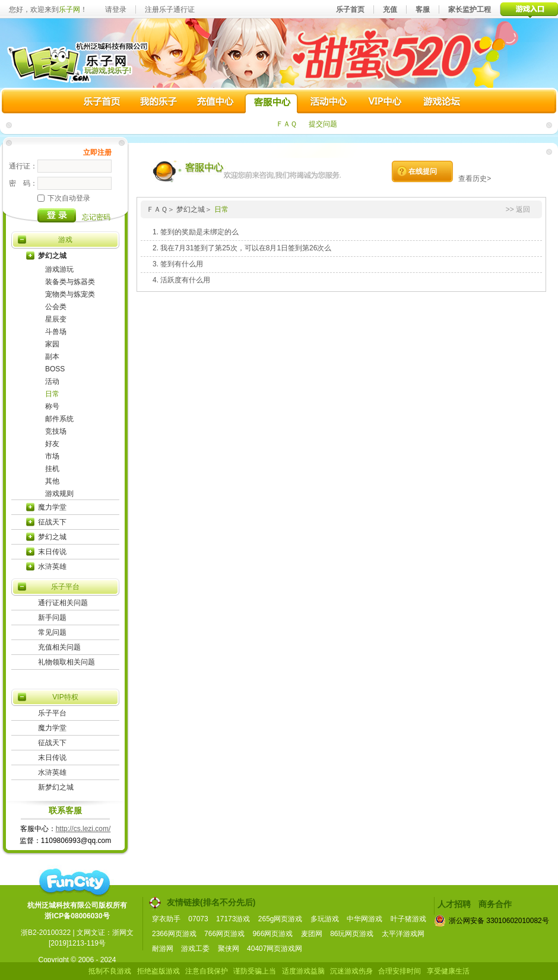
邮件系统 (59, 419)
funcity (74, 882)
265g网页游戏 (280, 919)
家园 (52, 344)
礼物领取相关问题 (66, 662)
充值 (390, 9)
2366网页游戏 (174, 934)
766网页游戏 (224, 934)
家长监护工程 (470, 9)
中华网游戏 (364, 919)
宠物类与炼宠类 (70, 294)
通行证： (23, 166)
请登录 (116, 9)
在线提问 (423, 171)
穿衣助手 (166, 919)
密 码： (23, 183)
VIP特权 (65, 697)
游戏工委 (195, 949)
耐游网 (163, 949)
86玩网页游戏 (352, 934)
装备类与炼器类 (70, 282)
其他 (52, 481)
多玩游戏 (325, 919)
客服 (423, 9)
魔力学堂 (52, 507)
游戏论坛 (440, 103)
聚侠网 (229, 949)
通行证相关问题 (63, 603)
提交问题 (323, 124)
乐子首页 (350, 9)
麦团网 (312, 934)
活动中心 (328, 103)
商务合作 (495, 904)
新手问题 (52, 618)
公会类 (56, 307)
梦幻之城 (52, 256)
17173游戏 (233, 919)
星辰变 (56, 319)
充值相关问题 (59, 647)
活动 (52, 381)
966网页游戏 (272, 934)
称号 (52, 406)
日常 (52, 394)
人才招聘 (454, 904)
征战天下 (52, 522)
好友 (52, 444)
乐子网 (69, 9)
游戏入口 (529, 9)
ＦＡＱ (286, 124)
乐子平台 (65, 587)
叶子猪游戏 (408, 919)
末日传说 (52, 552)
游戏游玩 (59, 269)
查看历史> (475, 179)
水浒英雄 (52, 567)
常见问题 (52, 632)
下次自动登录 (64, 198)
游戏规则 (59, 494)
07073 (198, 919)
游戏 (65, 240)
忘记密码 (96, 217)
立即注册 (97, 152)
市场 (52, 456)
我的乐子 (158, 103)
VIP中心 (384, 103)
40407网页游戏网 (275, 949)
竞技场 (56, 431)
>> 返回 (518, 209)
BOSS (55, 369)
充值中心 (215, 103)
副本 (52, 357)
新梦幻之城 (56, 787)
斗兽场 (56, 332)
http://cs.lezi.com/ (83, 829)
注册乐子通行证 (170, 9)
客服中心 (271, 103)
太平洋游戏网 (403, 934)
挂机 (52, 469)
